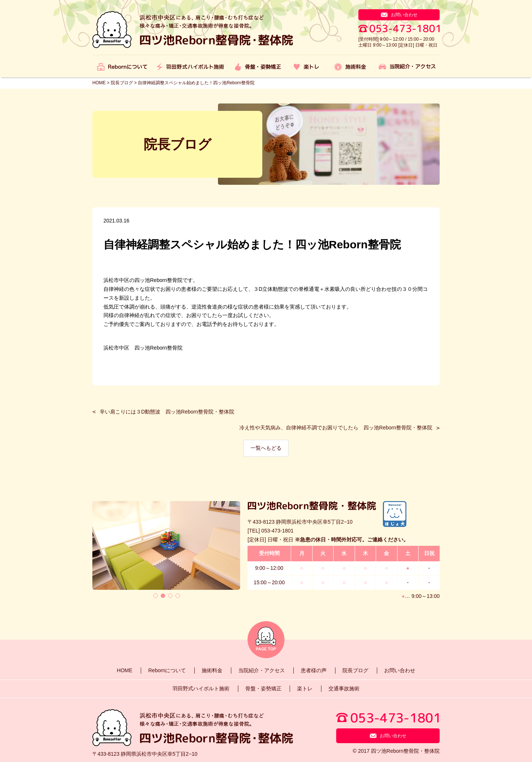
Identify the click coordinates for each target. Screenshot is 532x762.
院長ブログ (355, 670)
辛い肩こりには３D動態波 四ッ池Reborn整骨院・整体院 (167, 412)
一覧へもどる (266, 448)
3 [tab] (170, 596)
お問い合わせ (400, 670)
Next (246, 545)
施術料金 (212, 670)
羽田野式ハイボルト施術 (201, 688)
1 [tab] (156, 596)
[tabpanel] (166, 545)
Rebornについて (167, 670)
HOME (125, 670)
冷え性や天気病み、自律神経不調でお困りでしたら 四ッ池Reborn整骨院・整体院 (336, 428)
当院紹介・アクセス (262, 670)
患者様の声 (314, 670)
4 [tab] (178, 596)
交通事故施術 (344, 688)
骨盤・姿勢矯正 (263, 688)
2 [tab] (163, 596)
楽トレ (305, 688)
